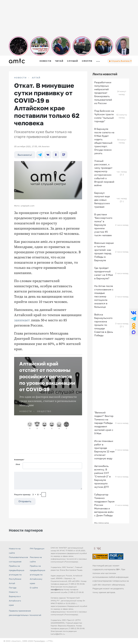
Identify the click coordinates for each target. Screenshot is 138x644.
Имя (18, 464)
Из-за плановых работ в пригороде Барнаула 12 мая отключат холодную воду (104, 450)
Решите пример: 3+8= (28, 494)
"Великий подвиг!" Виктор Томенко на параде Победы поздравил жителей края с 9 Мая (104, 423)
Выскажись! (25, 155)
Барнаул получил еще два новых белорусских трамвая (102, 200)
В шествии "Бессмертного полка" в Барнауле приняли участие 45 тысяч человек (103, 225)
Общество (44, 411)
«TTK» (50, 641)
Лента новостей (105, 74)
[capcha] (44, 495)
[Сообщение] (48, 481)
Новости (45, 61)
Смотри (87, 61)
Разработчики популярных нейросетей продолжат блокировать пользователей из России (103, 93)
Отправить (25, 501)
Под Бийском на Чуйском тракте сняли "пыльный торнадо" (104, 116)
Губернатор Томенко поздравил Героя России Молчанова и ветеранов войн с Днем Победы (104, 505)
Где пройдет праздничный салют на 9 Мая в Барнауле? (104, 273)
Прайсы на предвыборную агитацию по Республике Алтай (17, 575)
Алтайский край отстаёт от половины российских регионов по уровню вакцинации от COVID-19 (47, 376)
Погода (13, 588)
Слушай (72, 61)
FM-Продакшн (37, 549)
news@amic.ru (57, 589)
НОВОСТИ (20, 78)
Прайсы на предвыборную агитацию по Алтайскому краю (37, 575)
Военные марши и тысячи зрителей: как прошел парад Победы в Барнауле (104, 252)
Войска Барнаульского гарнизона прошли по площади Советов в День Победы (104, 325)
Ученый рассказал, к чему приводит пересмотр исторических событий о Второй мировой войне (104, 173)
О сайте (34, 588)
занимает (22, 320)
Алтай (36, 78)
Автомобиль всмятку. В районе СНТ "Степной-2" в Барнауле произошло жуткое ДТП (102, 476)
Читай (59, 61)
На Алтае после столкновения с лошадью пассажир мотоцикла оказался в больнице (104, 296)
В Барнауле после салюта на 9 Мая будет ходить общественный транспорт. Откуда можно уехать (104, 141)
